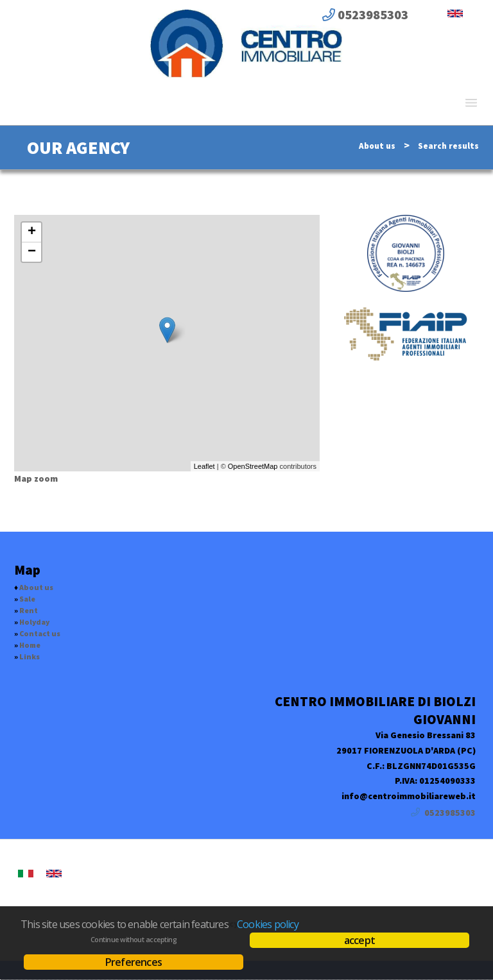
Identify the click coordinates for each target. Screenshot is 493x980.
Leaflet (204, 466)
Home (30, 645)
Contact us (40, 633)
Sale (27, 599)
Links (30, 656)
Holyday (34, 622)
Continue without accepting (134, 940)
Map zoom (36, 478)
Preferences (134, 962)
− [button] (32, 252)
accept (359, 940)
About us (377, 146)
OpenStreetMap (253, 466)
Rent (29, 610)
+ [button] (32, 232)
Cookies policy (268, 924)
